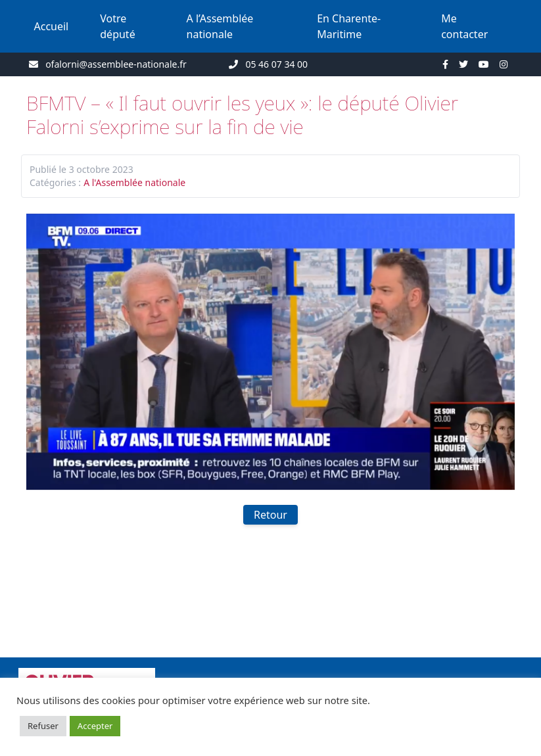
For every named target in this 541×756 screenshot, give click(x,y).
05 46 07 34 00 (276, 64)
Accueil (52, 26)
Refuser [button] (43, 726)
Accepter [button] (95, 726)
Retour (270, 515)
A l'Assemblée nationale (134, 182)
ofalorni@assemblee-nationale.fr (116, 64)
